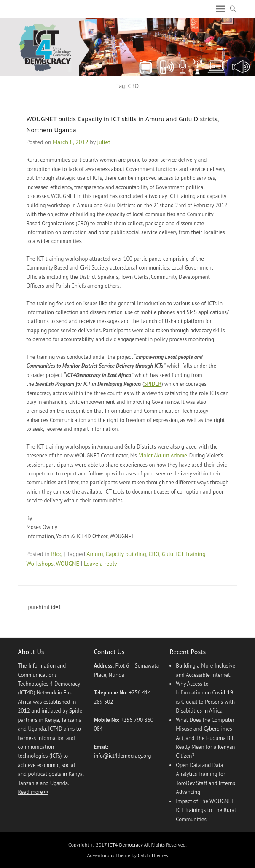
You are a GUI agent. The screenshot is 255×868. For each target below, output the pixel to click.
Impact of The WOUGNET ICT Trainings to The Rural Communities (206, 810)
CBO (154, 554)
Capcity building (126, 554)
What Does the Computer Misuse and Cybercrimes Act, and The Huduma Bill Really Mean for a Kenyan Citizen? (205, 738)
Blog (57, 554)
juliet (103, 142)
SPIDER (153, 384)
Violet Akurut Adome (163, 455)
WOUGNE (68, 564)
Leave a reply (101, 564)
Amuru (95, 554)
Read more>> (33, 792)
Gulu (168, 554)
